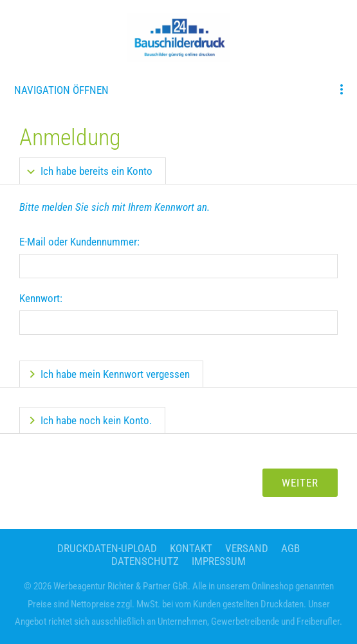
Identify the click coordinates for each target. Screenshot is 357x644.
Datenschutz (145, 561)
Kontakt (191, 548)
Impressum (219, 561)
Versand (247, 548)
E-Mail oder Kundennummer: (79, 242)
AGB (290, 548)
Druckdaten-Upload (107, 548)
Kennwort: (41, 298)
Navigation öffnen (61, 90)
